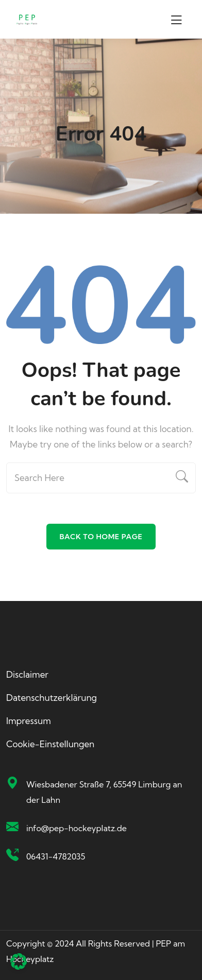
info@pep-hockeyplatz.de (77, 828)
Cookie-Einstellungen (50, 744)
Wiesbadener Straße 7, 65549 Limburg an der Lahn (104, 792)
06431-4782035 (56, 856)
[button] (19, 961)
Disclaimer (27, 674)
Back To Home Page (101, 537)
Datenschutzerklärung (52, 698)
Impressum (29, 721)
